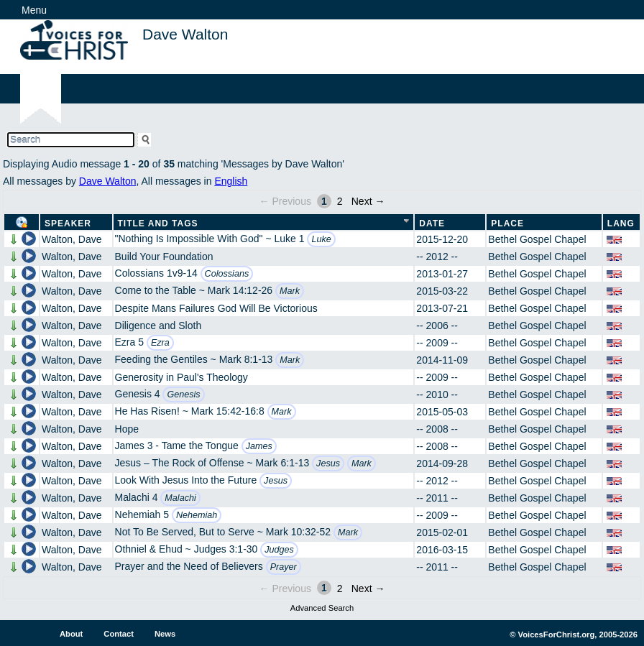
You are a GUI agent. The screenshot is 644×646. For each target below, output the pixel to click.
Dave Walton (108, 181)
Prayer (284, 567)
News (165, 634)
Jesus (328, 463)
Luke (321, 239)
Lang (621, 223)
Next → (368, 201)
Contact (119, 634)
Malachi (180, 498)
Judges (279, 550)
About (71, 634)
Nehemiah (197, 515)
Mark (290, 291)
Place (507, 223)
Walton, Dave (72, 239)
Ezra (160, 343)
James (259, 446)
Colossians (227, 274)
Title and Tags (158, 223)
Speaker (68, 223)
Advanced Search (322, 608)
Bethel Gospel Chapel (537, 239)
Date (432, 223)
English (231, 181)
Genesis (183, 394)
